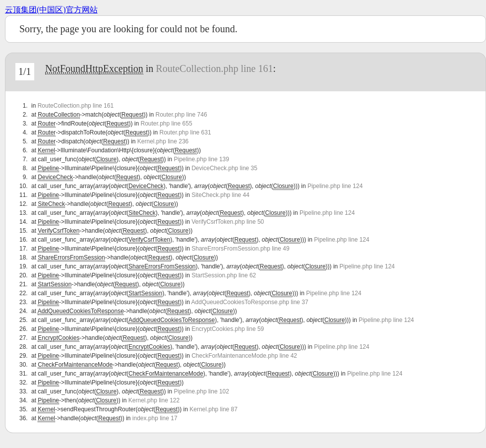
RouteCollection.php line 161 (214, 68)
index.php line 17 (155, 418)
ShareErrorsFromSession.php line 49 (240, 249)
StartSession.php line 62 (224, 275)
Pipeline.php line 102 (202, 391)
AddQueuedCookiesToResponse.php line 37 (250, 302)
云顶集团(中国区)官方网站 (51, 10)
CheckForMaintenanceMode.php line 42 (244, 356)
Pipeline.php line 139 (202, 159)
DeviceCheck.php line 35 (224, 168)
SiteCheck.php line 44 (220, 195)
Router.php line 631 (185, 132)
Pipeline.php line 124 (335, 186)
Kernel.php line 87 (213, 409)
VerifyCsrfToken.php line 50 (228, 222)
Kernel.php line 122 (154, 400)
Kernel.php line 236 (163, 141)
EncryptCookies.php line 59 (228, 329)
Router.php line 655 (166, 124)
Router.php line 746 (181, 115)
